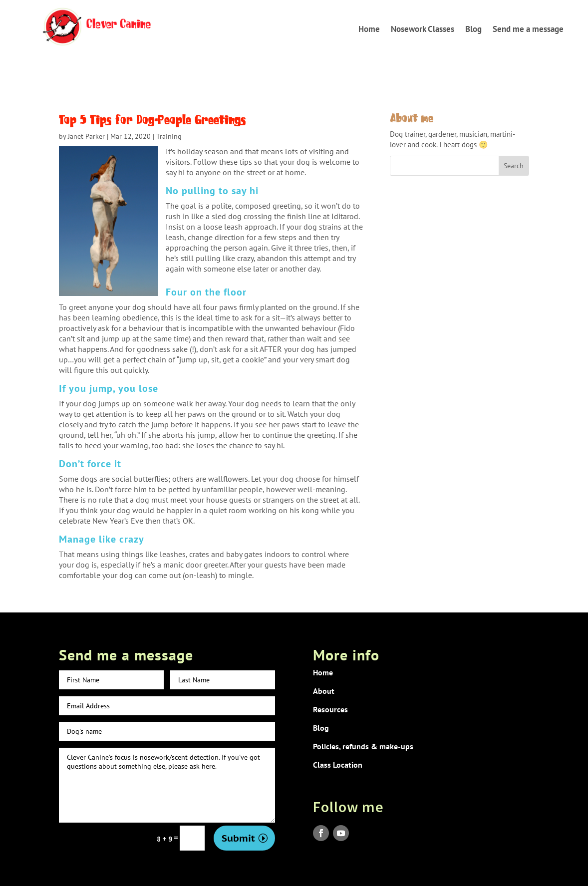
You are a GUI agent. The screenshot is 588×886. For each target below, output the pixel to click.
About (324, 691)
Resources (330, 709)
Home (369, 29)
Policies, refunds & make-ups (363, 746)
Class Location (338, 765)
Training (169, 136)
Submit (238, 838)
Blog (473, 29)
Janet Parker (86, 136)
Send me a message (528, 29)
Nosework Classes (423, 29)
